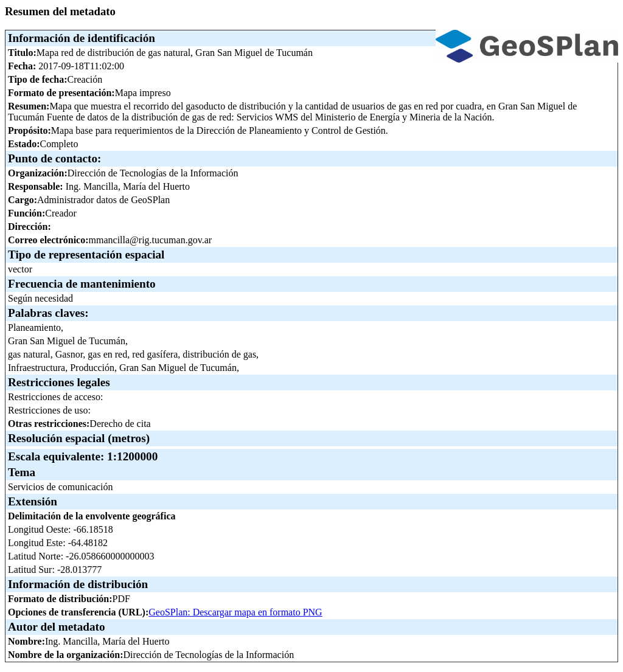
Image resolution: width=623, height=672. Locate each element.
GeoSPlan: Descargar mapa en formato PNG (235, 612)
